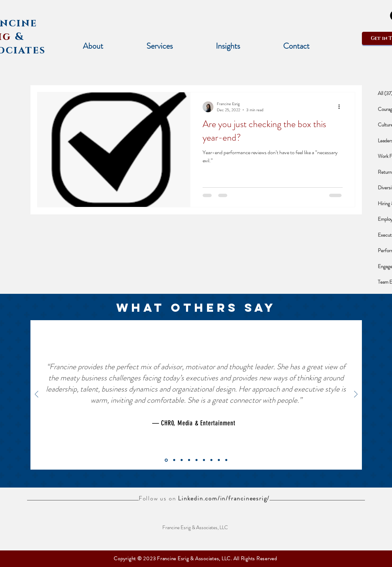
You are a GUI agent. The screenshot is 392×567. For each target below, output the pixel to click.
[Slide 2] (219, 460)
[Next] (356, 395)
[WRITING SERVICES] (182, 460)
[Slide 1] (211, 460)
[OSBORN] (174, 460)
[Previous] (37, 395)
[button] (160, 46)
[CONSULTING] (204, 460)
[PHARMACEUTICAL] (189, 460)
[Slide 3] (226, 460)
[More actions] (342, 107)
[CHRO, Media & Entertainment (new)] (166, 460)
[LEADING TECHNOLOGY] (197, 460)
